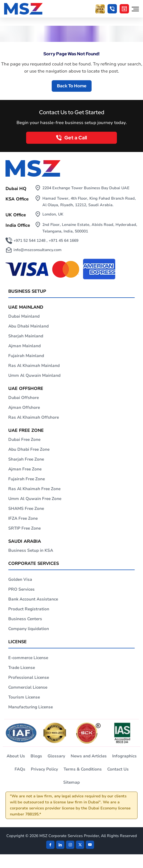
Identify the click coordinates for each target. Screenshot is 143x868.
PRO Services (21, 589)
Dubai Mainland (24, 316)
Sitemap (71, 782)
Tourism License (24, 697)
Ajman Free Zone (25, 469)
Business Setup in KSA (31, 550)
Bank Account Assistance (33, 599)
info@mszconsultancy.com (38, 250)
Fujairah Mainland (26, 356)
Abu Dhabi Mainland (28, 326)
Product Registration (29, 609)
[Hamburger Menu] (135, 9)
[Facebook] (50, 845)
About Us (16, 756)
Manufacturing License (31, 707)
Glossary (56, 756)
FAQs (20, 769)
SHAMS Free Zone (26, 508)
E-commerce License (28, 658)
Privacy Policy (44, 769)
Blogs (36, 756)
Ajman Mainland (24, 346)
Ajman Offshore (24, 407)
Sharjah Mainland (26, 336)
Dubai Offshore (24, 398)
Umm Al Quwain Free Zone (35, 499)
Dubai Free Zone (24, 439)
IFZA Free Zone (23, 518)
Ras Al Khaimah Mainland (34, 366)
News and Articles (89, 756)
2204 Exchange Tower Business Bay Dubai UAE (86, 188)
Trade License (22, 668)
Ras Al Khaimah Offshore (34, 417)
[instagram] (70, 845)
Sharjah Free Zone (26, 459)
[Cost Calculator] (124, 9)
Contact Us (118, 769)
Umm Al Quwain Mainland (34, 375)
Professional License (29, 677)
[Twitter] (80, 845)
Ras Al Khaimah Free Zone (34, 489)
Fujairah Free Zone (27, 479)
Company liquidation (29, 629)
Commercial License (28, 687)
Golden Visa (20, 579)
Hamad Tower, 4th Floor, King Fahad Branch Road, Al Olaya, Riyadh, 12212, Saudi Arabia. (89, 202)
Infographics (124, 756)
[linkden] (60, 845)
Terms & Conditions (83, 769)
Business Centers (25, 619)
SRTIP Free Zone (24, 528)
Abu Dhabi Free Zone (29, 449)
